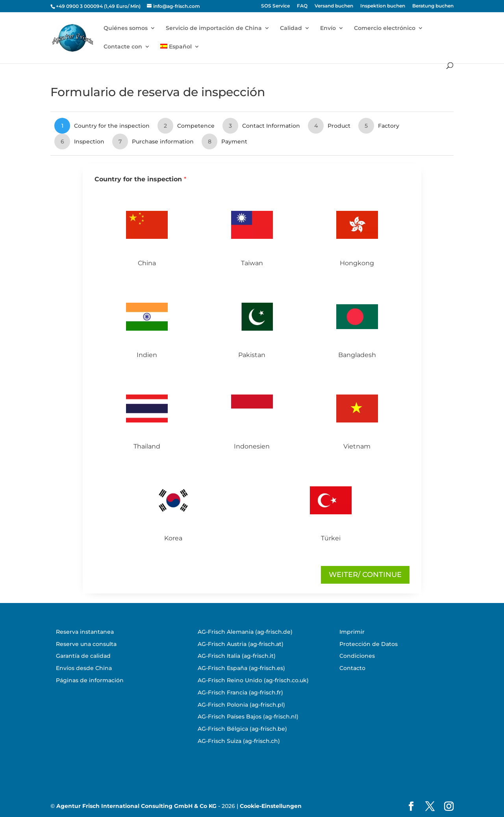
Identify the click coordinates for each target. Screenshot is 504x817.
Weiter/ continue (365, 575)
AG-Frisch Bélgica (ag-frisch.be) (242, 729)
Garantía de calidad (83, 656)
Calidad (291, 28)
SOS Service (275, 6)
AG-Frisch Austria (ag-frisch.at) (241, 644)
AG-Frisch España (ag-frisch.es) (241, 668)
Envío (328, 28)
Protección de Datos (369, 644)
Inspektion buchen (383, 6)
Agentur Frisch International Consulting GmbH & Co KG (136, 806)
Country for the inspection (140, 179)
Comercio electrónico (385, 28)
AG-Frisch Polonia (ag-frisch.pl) (241, 705)
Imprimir (352, 632)
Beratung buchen (433, 6)
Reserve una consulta (86, 644)
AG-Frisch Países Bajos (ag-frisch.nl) (248, 717)
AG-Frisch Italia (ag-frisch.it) (237, 656)
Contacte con (123, 47)
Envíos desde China (84, 668)
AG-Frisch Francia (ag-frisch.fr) (240, 692)
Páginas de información (90, 680)
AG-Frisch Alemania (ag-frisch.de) (245, 632)
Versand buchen (334, 6)
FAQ (302, 6)
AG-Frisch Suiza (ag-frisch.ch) (239, 741)
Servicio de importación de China (214, 28)
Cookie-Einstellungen (271, 806)
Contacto (352, 668)
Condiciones (357, 656)
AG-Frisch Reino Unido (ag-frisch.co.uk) (253, 680)
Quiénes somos (126, 28)
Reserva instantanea (85, 632)
